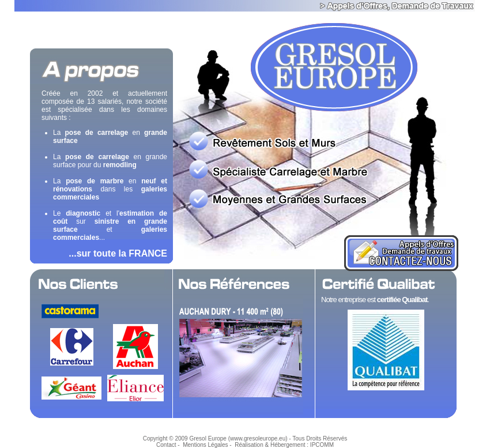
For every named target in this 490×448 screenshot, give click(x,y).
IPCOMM (322, 445)
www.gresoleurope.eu (258, 438)
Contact (166, 445)
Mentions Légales (205, 445)
